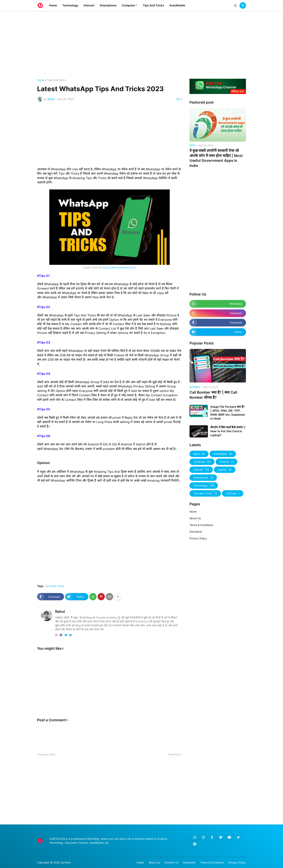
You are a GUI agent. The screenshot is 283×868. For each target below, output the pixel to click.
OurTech (66, 862)
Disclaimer (196, 532)
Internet (201, 470)
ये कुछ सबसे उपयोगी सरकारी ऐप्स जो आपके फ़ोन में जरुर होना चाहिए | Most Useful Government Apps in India (216, 158)
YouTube (233, 493)
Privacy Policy (198, 538)
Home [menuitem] (53, 5)
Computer (202, 462)
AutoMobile (223, 454)
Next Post (174, 754)
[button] (235, 5)
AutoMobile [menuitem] (177, 5)
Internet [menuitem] (89, 5)
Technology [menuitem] (70, 5)
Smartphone (203, 478)
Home (41, 80)
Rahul (60, 612)
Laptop (225, 470)
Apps (199, 454)
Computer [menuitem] (129, 5)
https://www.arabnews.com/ (119, 267)
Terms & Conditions (201, 525)
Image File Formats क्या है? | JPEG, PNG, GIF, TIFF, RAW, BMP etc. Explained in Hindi (227, 413)
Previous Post (47, 754)
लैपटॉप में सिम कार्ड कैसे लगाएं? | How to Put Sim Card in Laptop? (228, 431)
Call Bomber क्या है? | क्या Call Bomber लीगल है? (213, 395)
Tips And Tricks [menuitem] (153, 5)
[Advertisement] (141, 45)
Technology (204, 486)
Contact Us (171, 862)
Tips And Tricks (56, 80)
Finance (226, 462)
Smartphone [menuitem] (108, 5)
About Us (195, 518)
